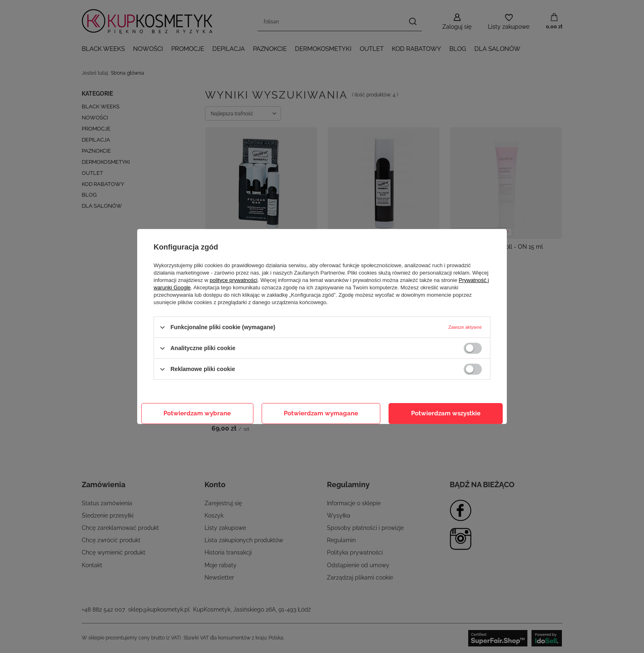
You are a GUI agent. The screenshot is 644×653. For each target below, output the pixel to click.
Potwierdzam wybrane (197, 413)
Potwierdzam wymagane (321, 413)
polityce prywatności (234, 280)
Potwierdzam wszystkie (446, 413)
